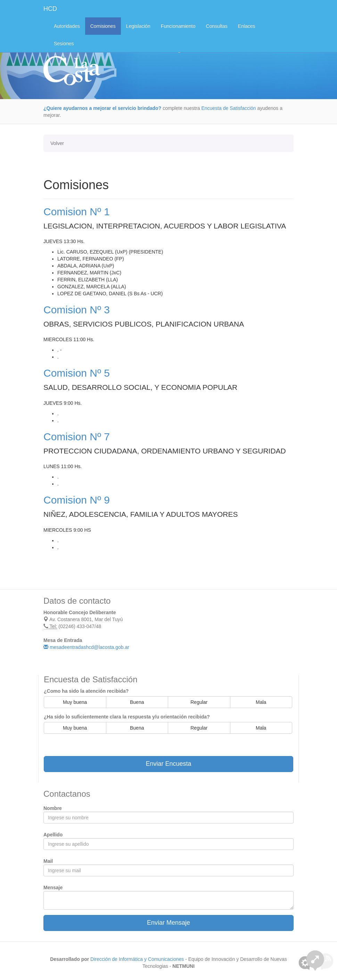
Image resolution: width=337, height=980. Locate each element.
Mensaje (53, 887)
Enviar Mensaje (168, 923)
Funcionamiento (178, 26)
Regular (199, 702)
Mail (48, 861)
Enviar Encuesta (168, 764)
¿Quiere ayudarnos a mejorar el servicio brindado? (102, 108)
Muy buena (75, 702)
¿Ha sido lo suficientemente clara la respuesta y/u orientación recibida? (127, 717)
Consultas (217, 26)
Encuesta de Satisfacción (228, 108)
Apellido (53, 835)
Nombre (53, 808)
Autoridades (67, 26)
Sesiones (64, 43)
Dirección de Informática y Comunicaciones (137, 959)
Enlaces (247, 26)
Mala (261, 702)
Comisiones (103, 26)
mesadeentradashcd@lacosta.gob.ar (86, 647)
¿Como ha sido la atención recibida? (86, 691)
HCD (50, 9)
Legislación (138, 26)
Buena (137, 702)
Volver (57, 143)
